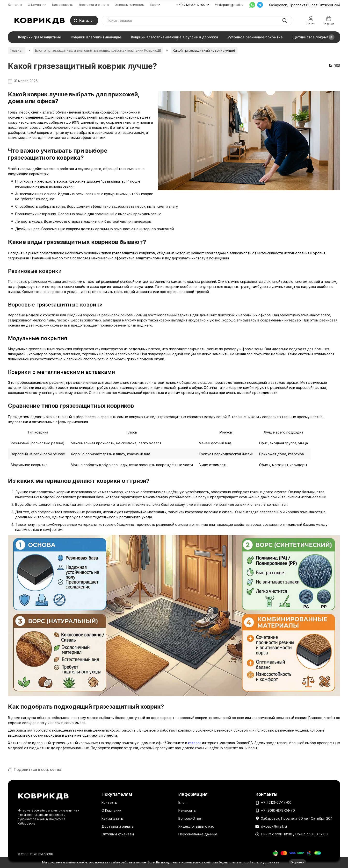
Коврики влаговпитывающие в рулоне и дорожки (174, 37)
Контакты (15, 5)
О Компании (37, 5)
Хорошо (297, 862)
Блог (182, 802)
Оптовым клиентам (130, 5)
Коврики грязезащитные (40, 37)
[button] (332, 37)
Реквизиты (187, 810)
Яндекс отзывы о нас (196, 826)
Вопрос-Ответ (191, 818)
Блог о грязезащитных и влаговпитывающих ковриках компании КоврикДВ (98, 50)
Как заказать (62, 5)
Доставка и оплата (94, 5)
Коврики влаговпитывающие (96, 37)
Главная (17, 50)
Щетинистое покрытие (313, 37)
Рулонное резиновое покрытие (255, 37)
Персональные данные (198, 834)
